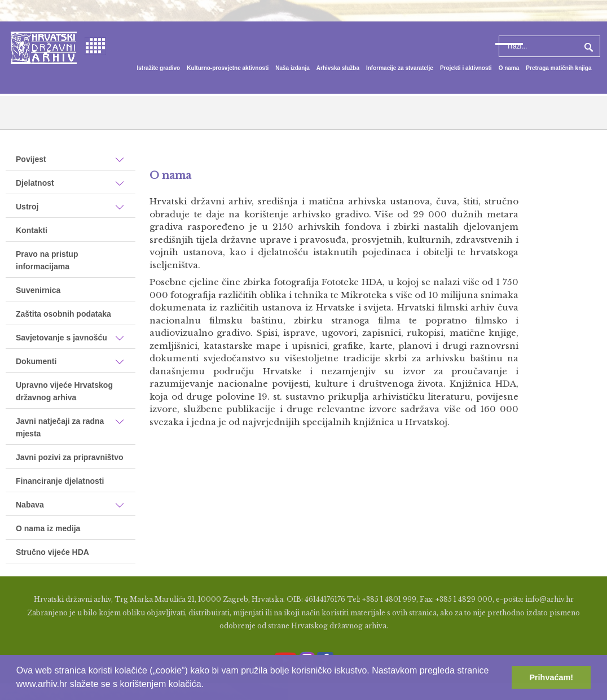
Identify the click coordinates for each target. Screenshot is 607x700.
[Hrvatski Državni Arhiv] (44, 47)
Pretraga (587, 46)
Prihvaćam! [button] (551, 677)
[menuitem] (159, 68)
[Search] (549, 46)
